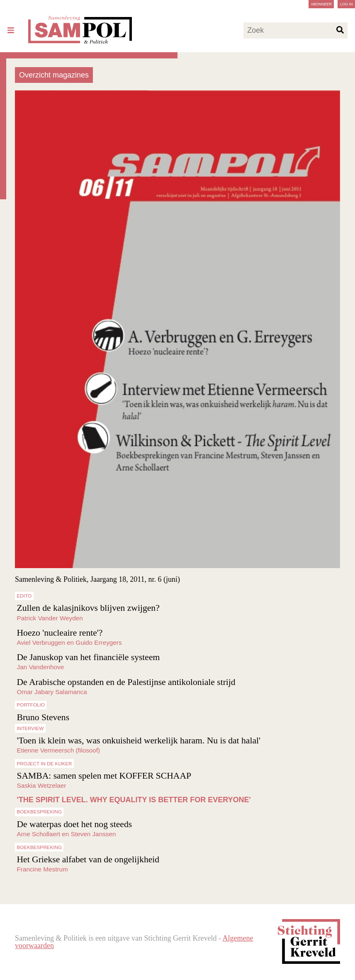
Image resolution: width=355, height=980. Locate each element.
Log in (346, 4)
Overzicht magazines (54, 75)
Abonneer (321, 4)
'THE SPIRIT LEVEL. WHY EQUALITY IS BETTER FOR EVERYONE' (134, 800)
